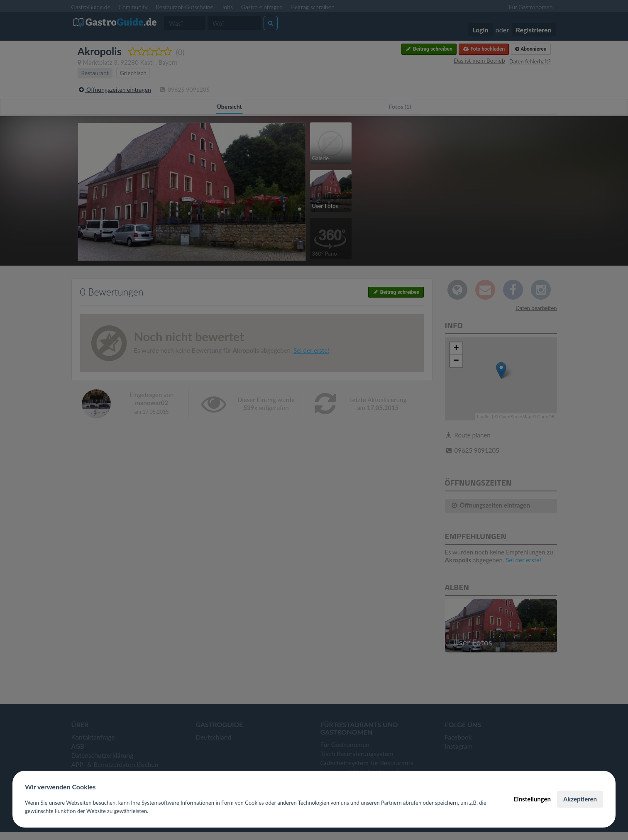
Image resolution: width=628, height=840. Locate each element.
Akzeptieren (580, 799)
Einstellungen (532, 799)
